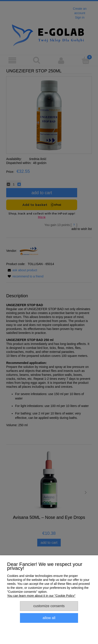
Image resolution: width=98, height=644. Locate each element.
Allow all (49, 618)
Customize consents (49, 606)
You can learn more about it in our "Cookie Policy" (41, 596)
